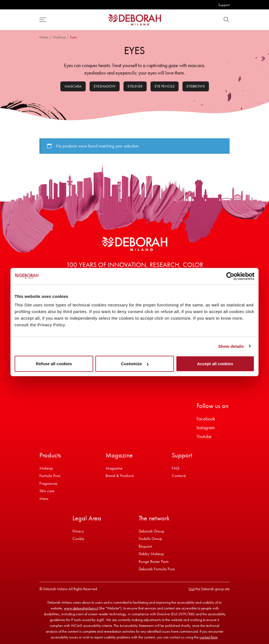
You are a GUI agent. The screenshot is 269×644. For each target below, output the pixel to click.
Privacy (78, 531)
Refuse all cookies (54, 364)
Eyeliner (135, 86)
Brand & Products (120, 476)
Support (224, 5)
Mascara (73, 86)
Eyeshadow (105, 86)
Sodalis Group (150, 539)
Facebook (206, 419)
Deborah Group (151, 531)
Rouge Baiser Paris (154, 561)
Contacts (179, 476)
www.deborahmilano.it (81, 608)
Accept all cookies (215, 364)
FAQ (176, 468)
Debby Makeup (151, 554)
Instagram (206, 427)
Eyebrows (196, 86)
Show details (231, 346)
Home (44, 37)
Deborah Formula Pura (157, 569)
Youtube (204, 436)
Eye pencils (165, 86)
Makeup (59, 37)
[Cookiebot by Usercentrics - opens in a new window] (230, 276)
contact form (209, 637)
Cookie (78, 539)
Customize (135, 364)
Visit (192, 589)
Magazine (114, 468)
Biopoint (145, 546)
